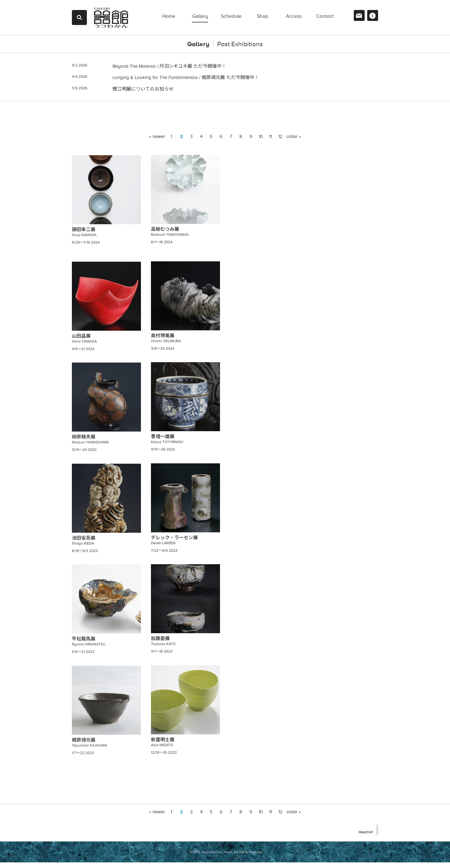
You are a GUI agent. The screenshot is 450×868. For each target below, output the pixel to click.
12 (280, 142)
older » (294, 142)
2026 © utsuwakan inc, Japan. (211, 858)
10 (261, 142)
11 (270, 142)
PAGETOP (365, 837)
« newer (157, 142)
